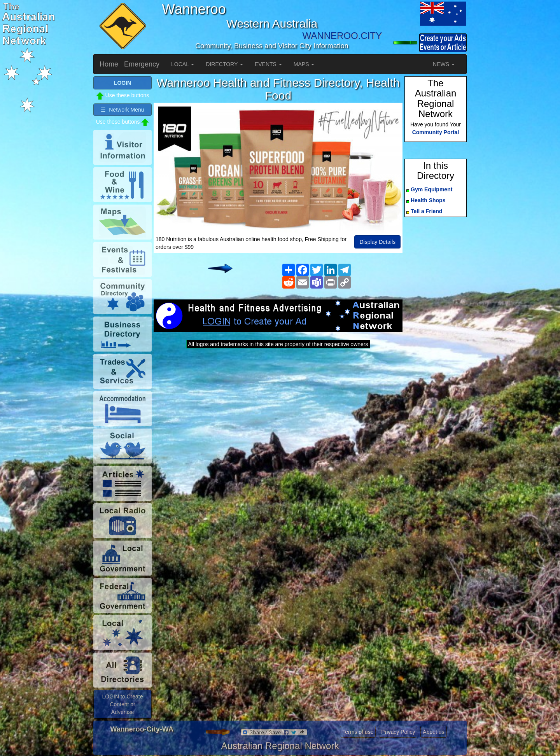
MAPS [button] (304, 64)
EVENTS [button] (268, 64)
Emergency (142, 64)
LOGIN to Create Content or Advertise (122, 704)
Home (109, 64)
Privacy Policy (398, 732)
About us (433, 732)
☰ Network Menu (122, 110)
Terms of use (358, 732)
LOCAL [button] (183, 64)
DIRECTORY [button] (224, 64)
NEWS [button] (444, 64)
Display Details (377, 242)
